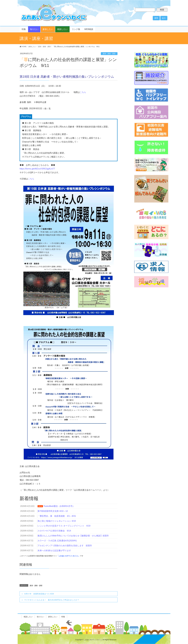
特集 (63, 617)
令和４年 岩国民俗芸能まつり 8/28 (39, 594)
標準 (156, 18)
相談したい (28, 617)
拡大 (164, 18)
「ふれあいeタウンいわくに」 (68, 556)
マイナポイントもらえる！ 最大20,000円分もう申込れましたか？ (52, 600)
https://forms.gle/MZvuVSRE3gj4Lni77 (37, 169)
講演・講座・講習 (109, 54)
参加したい (53, 617)
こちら (83, 92)
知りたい (40, 617)
